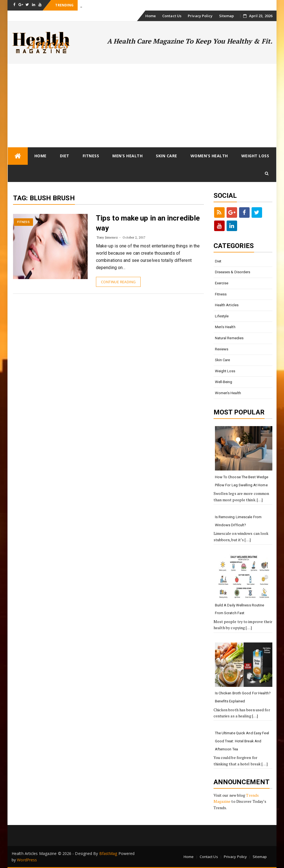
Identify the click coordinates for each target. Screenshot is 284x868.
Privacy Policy (200, 16)
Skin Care (167, 156)
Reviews (222, 349)
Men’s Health (127, 156)
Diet (65, 156)
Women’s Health (209, 156)
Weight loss (255, 156)
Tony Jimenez (107, 237)
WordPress (27, 860)
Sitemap (227, 16)
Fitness (91, 156)
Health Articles (227, 305)
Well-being (224, 382)
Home (151, 16)
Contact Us (172, 16)
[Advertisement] (142, 105)
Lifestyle (222, 316)
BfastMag (108, 853)
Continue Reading (118, 282)
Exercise (222, 283)
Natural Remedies (229, 338)
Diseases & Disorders (233, 272)
